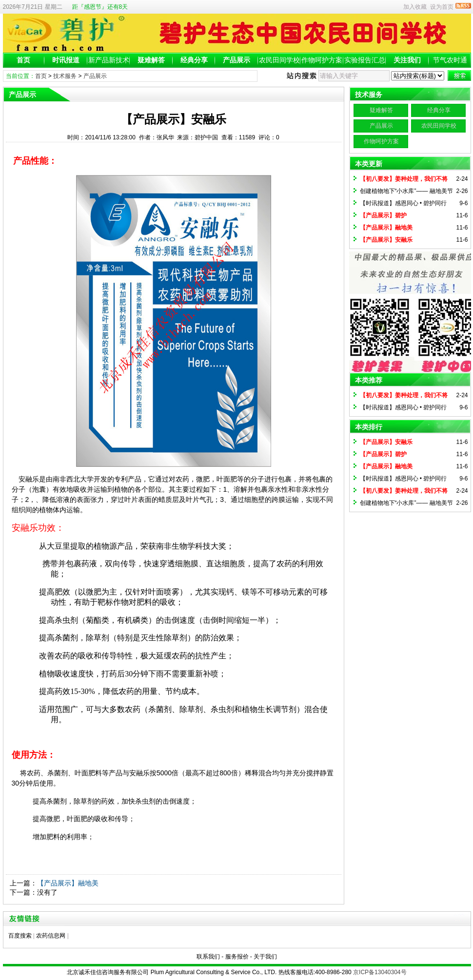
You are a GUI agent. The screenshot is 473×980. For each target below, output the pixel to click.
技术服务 (65, 76)
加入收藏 (415, 7)
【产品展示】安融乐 (386, 240)
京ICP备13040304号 (380, 972)
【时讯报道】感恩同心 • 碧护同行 (404, 203)
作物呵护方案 (322, 60)
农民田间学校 (279, 60)
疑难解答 (151, 60)
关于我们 (265, 957)
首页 (23, 60)
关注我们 (407, 60)
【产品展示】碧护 (383, 215)
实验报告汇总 (365, 60)
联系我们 (208, 957)
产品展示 (236, 60)
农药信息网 (51, 936)
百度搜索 (20, 936)
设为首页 (442, 7)
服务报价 (237, 957)
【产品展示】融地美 (68, 883)
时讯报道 (66, 60)
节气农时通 (450, 60)
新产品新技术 (109, 60)
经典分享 (194, 60)
